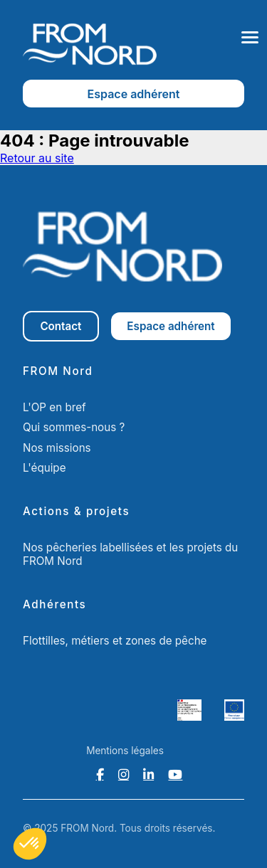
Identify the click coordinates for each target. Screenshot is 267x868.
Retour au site (37, 158)
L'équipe (44, 468)
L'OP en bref (54, 407)
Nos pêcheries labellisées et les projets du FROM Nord (130, 554)
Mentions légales (125, 751)
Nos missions (57, 448)
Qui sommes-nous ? (74, 427)
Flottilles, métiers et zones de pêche (115, 641)
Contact (61, 326)
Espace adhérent (134, 94)
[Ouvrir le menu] (250, 37)
